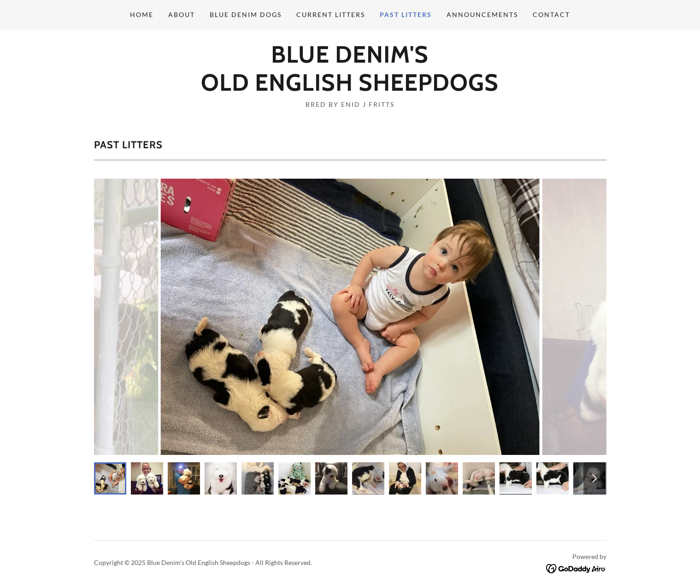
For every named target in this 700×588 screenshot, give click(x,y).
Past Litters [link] (406, 15)
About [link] (182, 15)
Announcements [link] (482, 15)
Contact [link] (551, 15)
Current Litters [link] (331, 15)
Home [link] (142, 15)
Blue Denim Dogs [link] (246, 15)
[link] (350, 88)
